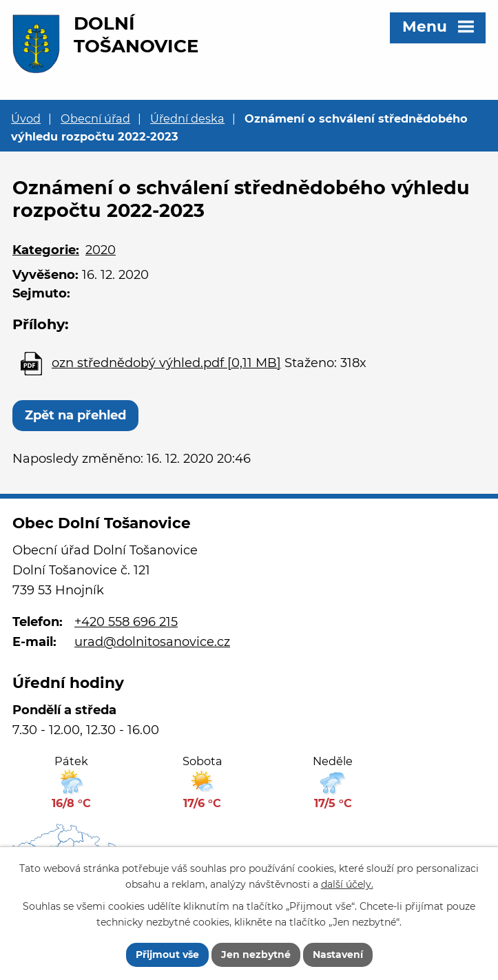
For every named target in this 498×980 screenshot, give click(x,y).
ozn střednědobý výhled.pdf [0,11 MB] (166, 363)
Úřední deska (187, 118)
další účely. (347, 884)
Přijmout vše (167, 955)
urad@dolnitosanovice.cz (152, 642)
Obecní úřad (95, 118)
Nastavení (338, 955)
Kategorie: (46, 250)
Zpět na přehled (75, 415)
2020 (101, 250)
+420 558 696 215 (126, 622)
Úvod (26, 118)
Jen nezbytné (256, 955)
